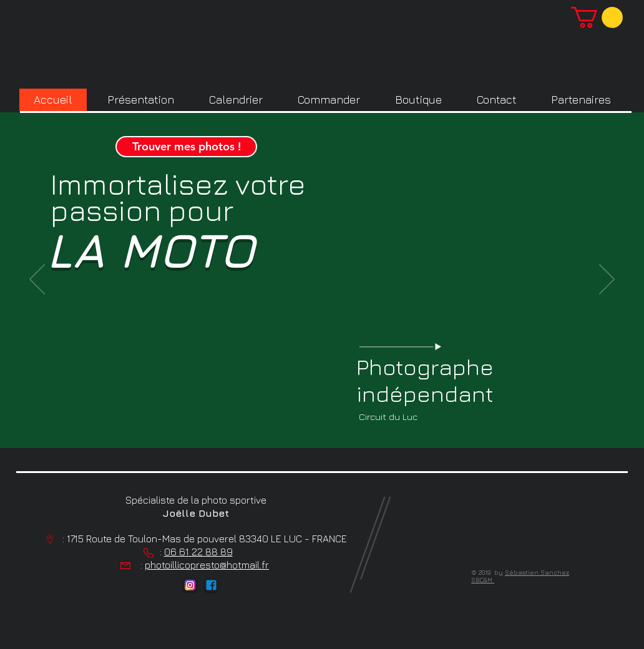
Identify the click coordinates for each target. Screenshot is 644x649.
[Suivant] (607, 280)
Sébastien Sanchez (537, 572)
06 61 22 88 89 (198, 552)
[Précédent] (37, 280)
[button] (597, 17)
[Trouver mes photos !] (186, 147)
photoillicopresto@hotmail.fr (207, 565)
